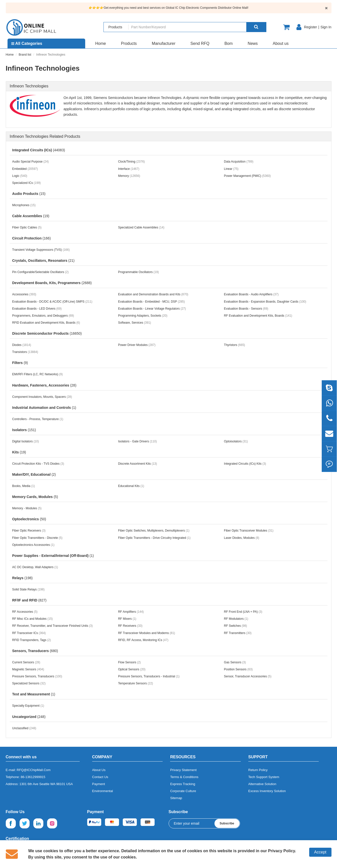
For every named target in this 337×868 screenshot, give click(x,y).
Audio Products (29, 194)
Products (129, 43)
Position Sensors (238, 669)
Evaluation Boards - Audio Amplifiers (251, 294)
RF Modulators (236, 619)
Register (310, 27)
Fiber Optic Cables (27, 227)
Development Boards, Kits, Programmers (52, 283)
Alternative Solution (262, 784)
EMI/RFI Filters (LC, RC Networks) (38, 374)
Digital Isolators (26, 441)
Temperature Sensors (135, 683)
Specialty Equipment (28, 706)
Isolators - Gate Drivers (137, 441)
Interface (129, 169)
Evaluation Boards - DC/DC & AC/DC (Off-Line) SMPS (52, 302)
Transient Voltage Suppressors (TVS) (41, 250)
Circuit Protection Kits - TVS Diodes (38, 464)
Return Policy (258, 770)
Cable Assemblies (31, 216)
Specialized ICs (27, 183)
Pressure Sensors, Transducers (37, 676)
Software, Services (134, 323)
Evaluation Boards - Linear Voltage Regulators (152, 309)
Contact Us (100, 777)
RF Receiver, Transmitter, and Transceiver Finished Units (52, 626)
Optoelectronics (29, 519)
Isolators (24, 430)
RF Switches (236, 626)
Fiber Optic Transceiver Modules (249, 531)
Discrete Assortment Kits (137, 464)
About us (281, 43)
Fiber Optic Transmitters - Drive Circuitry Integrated (154, 538)
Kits (19, 452)
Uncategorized (29, 717)
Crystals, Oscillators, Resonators (43, 261)
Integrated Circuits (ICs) (39, 150)
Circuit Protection (32, 238)
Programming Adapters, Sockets (143, 316)
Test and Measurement (34, 694)
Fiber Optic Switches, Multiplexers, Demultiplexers (154, 531)
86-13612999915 (33, 777)
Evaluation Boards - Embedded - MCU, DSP (151, 302)
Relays (23, 578)
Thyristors (235, 345)
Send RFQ (200, 43)
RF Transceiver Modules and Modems (146, 633)
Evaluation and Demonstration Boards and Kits (153, 294)
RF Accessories (25, 612)
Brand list (25, 55)
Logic (20, 176)
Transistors (25, 352)
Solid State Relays (28, 589)
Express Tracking (183, 784)
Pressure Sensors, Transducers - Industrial (149, 676)
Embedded (25, 169)
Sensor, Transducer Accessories (248, 676)
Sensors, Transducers (35, 651)
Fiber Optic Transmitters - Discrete (37, 538)
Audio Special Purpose (31, 162)
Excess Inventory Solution (267, 791)
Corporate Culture (183, 791)
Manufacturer (164, 43)
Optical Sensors (132, 669)
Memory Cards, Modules (35, 497)
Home (101, 43)
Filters (20, 363)
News (253, 43)
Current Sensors (26, 662)
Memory (129, 176)
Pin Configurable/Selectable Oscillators (40, 272)
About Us (99, 770)
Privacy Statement (183, 770)
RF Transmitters (238, 633)
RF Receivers (130, 626)
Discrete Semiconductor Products (47, 333)
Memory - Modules (27, 508)
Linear (231, 169)
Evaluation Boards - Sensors (246, 309)
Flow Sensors (129, 662)
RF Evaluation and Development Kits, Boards (258, 316)
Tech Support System (264, 777)
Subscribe (227, 823)
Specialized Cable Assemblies (141, 227)
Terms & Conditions (184, 777)
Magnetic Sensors (28, 669)
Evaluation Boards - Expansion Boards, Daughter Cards (265, 302)
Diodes (22, 345)
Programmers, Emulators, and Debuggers (43, 316)
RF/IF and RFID (29, 600)
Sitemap (176, 798)
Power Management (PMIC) (247, 176)
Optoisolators (236, 441)
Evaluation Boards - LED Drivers (37, 309)
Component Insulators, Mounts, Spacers (42, 397)
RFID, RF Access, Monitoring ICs (143, 640)
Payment (99, 784)
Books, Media (24, 486)
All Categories (27, 43)
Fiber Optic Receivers (29, 531)
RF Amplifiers (131, 612)
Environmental (103, 791)
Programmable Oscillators (138, 272)
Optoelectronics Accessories (33, 545)
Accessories (24, 294)
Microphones (24, 205)
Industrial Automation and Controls (44, 408)
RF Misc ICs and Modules (33, 619)
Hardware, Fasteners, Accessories (44, 385)
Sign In (326, 27)
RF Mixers (127, 619)
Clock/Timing (131, 162)
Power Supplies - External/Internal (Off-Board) (53, 556)
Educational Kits (131, 486)
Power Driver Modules (137, 345)
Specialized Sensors (29, 683)
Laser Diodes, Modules (242, 538)
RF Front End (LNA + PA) (243, 612)
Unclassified (24, 728)
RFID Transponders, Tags (32, 640)
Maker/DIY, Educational (34, 474)
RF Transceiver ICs (29, 633)
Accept (320, 852)
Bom (229, 43)
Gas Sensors (235, 662)
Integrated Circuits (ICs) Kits (245, 464)
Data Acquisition (239, 162)
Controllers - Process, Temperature (38, 419)
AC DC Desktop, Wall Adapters (35, 567)
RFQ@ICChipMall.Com (34, 770)
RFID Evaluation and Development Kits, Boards (46, 323)
